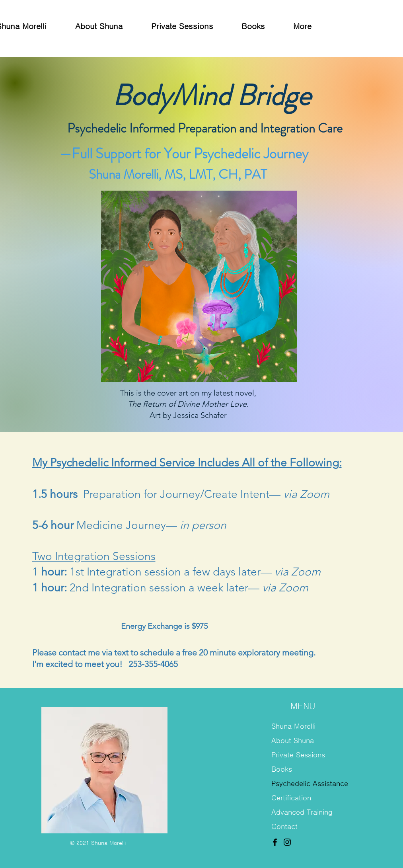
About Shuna (293, 741)
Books (282, 769)
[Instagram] (287, 842)
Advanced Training (302, 812)
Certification (291, 798)
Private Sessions (298, 755)
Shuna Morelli (293, 726)
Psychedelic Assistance (306, 784)
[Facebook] (275, 842)
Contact (284, 827)
